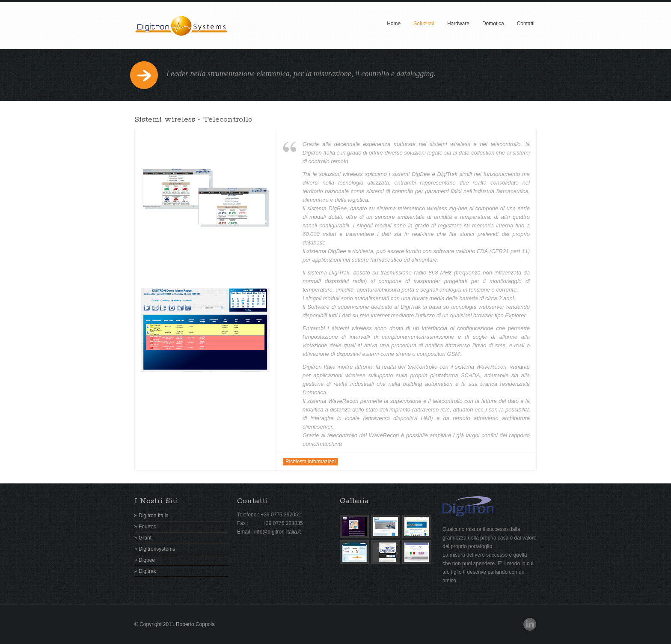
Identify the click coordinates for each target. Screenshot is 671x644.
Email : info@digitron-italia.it (269, 532)
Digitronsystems (157, 549)
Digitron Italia (154, 516)
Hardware (458, 24)
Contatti (526, 24)
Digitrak (147, 571)
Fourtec (147, 527)
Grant (145, 538)
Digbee (147, 560)
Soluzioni (424, 24)
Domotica (493, 24)
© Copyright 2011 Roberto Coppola (175, 624)
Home (394, 24)
